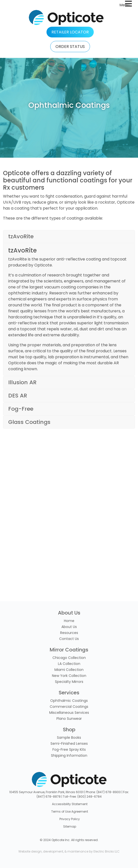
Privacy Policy (70, 819)
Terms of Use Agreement (70, 811)
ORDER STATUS (70, 47)
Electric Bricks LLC (107, 851)
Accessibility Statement (70, 804)
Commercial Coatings (69, 707)
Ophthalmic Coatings (69, 701)
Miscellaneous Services (69, 713)
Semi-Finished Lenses (69, 744)
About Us (69, 627)
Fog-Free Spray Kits (69, 749)
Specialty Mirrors (69, 682)
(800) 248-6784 (90, 797)
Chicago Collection (69, 658)
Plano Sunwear (69, 719)
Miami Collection (69, 670)
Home (69, 621)
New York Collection (69, 676)
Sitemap (70, 826)
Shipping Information (69, 755)
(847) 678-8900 (109, 792)
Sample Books (69, 738)
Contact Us (69, 639)
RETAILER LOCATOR (70, 32)
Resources (69, 633)
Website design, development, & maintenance (53, 851)
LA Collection (69, 664)
